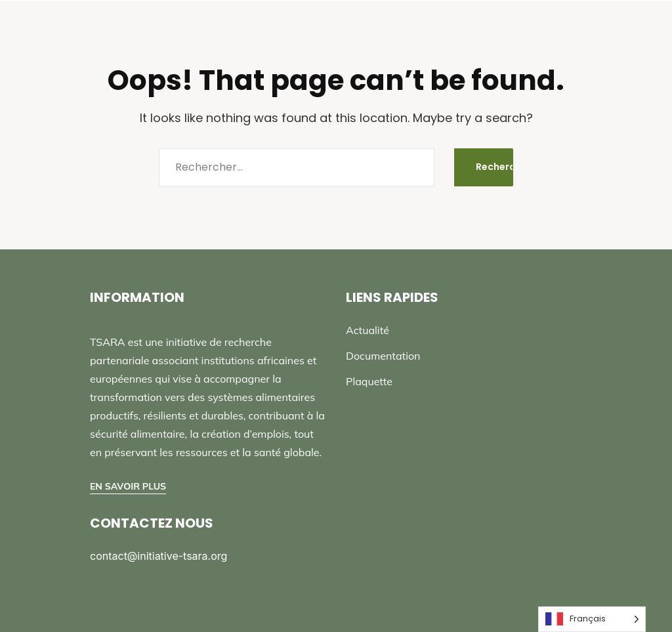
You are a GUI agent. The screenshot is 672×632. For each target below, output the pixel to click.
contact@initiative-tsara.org (158, 556)
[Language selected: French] (592, 619)
